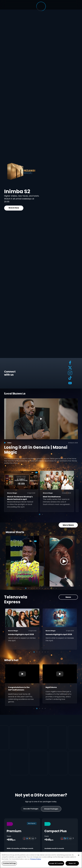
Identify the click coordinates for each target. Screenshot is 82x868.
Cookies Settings (9, 863)
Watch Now (14, 208)
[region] (41, 860)
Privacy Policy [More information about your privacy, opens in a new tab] (36, 859)
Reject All (72, 863)
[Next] (74, 561)
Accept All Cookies (56, 863)
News (68, 597)
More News (68, 525)
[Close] (79, 855)
